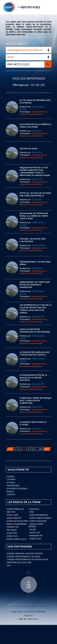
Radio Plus (37, 131)
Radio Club (37, 179)
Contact (11, 495)
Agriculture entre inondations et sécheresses (35, 330)
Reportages (13, 486)
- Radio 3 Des (12, 515)
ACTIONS (11, 483)
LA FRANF (11, 480)
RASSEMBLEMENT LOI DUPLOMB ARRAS (35, 263)
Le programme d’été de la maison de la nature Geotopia (33, 378)
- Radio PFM (11, 533)
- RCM (31, 512)
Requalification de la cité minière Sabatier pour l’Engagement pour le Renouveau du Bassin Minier (35, 171)
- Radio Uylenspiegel (16, 524)
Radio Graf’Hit (38, 245)
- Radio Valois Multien (17, 521)
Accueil (11, 477)
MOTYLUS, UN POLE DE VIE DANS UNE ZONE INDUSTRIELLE (35, 194)
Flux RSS (46, 7)
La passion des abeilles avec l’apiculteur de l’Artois (35, 353)
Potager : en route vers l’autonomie (33, 240)
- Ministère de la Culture (19, 563)
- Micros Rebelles (15, 509)
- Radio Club (35, 539)
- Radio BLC (34, 509)
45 (41, 449)
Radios (10, 492)
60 (43, 85)
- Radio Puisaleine (38, 521)
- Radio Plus (12, 536)
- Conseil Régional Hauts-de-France (24, 554)
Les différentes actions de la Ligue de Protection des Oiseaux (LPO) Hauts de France (35, 309)
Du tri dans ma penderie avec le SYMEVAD (35, 101)
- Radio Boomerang (38, 515)
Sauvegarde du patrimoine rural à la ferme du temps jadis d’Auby (34, 216)
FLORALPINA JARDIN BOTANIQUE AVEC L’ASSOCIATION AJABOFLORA (35, 401)
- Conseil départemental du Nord (23, 557)
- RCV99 (32, 530)
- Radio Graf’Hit (14, 518)
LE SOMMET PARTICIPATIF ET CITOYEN (33, 423)
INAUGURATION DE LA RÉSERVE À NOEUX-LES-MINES (35, 126)
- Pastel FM (34, 533)
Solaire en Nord (28, 149)
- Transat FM (12, 527)
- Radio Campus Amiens (40, 518)
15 (32, 85)
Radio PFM (37, 152)
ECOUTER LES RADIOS (17, 489)
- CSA (8, 566)
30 (38, 85)
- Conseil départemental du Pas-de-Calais (27, 559)
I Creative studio (28, 619)
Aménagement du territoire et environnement (33, 113)
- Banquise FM (35, 536)
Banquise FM (38, 317)
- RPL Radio (11, 530)
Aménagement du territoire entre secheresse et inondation (35, 285)
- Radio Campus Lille (16, 539)
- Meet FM (10, 512)
